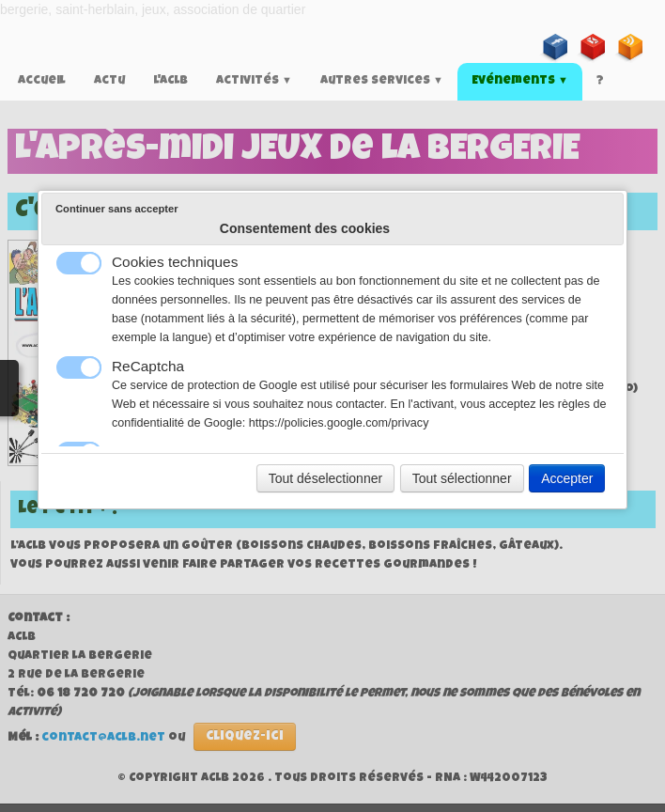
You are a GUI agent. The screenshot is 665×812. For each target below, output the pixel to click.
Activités (254, 81)
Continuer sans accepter (117, 209)
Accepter (567, 478)
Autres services (382, 81)
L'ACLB (170, 81)
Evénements (520, 81)
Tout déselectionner (325, 478)
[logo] (7, 34)
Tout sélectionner (462, 478)
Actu (109, 81)
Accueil (42, 81)
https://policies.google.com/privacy (339, 423)
